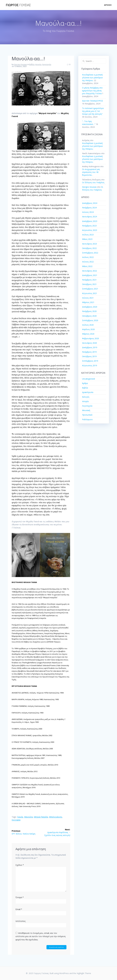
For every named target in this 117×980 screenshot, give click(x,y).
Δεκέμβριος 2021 (90, 275)
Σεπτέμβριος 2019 (90, 361)
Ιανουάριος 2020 (89, 343)
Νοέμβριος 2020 (89, 311)
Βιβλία (32, 64)
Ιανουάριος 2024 (89, 217)
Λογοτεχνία (47, 64)
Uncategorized (88, 379)
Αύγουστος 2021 (90, 293)
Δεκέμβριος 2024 (90, 203)
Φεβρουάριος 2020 (91, 338)
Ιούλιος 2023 (88, 235)
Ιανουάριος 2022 (89, 271)
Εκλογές (86, 397)
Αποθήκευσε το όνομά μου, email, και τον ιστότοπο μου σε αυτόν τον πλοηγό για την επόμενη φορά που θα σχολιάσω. (40, 936)
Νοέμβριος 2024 (89, 208)
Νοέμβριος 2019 (89, 352)
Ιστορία (38, 64)
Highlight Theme (84, 973)
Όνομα (20, 897)
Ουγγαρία (16, 820)
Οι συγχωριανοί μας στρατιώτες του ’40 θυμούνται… (91, 172)
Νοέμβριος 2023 (89, 226)
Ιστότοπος (21, 921)
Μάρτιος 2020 (88, 334)
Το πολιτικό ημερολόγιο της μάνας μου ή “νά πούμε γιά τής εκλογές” (93, 111)
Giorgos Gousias (20, 64)
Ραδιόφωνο (87, 419)
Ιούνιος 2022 (88, 262)
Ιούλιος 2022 (88, 257)
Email (19, 909)
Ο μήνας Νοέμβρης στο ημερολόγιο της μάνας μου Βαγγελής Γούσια (92, 91)
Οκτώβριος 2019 (89, 356)
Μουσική (86, 410)
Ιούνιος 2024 (88, 212)
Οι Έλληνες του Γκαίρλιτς (93, 182)
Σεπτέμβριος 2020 (90, 320)
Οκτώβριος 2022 (89, 248)
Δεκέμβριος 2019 (90, 347)
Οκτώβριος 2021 (89, 284)
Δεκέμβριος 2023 (90, 221)
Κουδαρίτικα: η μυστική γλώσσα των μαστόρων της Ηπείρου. (92, 78)
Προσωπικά (87, 415)
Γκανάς (20, 817)
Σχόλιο (20, 865)
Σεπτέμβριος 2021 (90, 289)
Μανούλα (28, 817)
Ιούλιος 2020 (88, 325)
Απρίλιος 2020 (88, 329)
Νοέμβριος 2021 (89, 280)
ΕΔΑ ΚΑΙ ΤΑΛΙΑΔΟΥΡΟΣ (93, 101)
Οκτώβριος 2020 (89, 316)
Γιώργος (18, 5)
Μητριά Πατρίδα (41, 817)
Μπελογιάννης (56, 817)
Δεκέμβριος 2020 (90, 307)
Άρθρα (85, 383)
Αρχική (108, 5)
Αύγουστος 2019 (90, 365)
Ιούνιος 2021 (88, 298)
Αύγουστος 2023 (90, 230)
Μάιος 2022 (87, 266)
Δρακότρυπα (88, 392)
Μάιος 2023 (87, 239)
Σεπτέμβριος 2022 (90, 253)
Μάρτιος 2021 (88, 302)
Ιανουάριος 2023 (89, 244)
